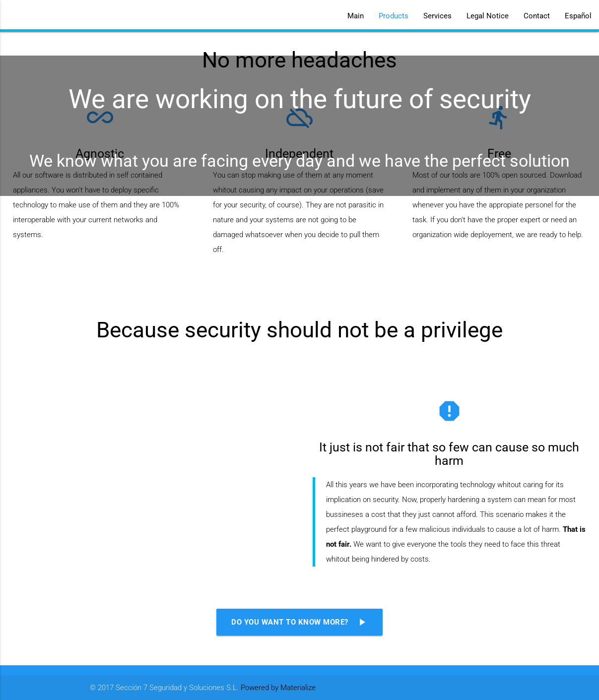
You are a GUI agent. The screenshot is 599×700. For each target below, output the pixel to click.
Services (437, 16)
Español (578, 16)
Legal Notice (488, 16)
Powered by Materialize (278, 688)
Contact (537, 16)
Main (356, 16)
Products (394, 16)
